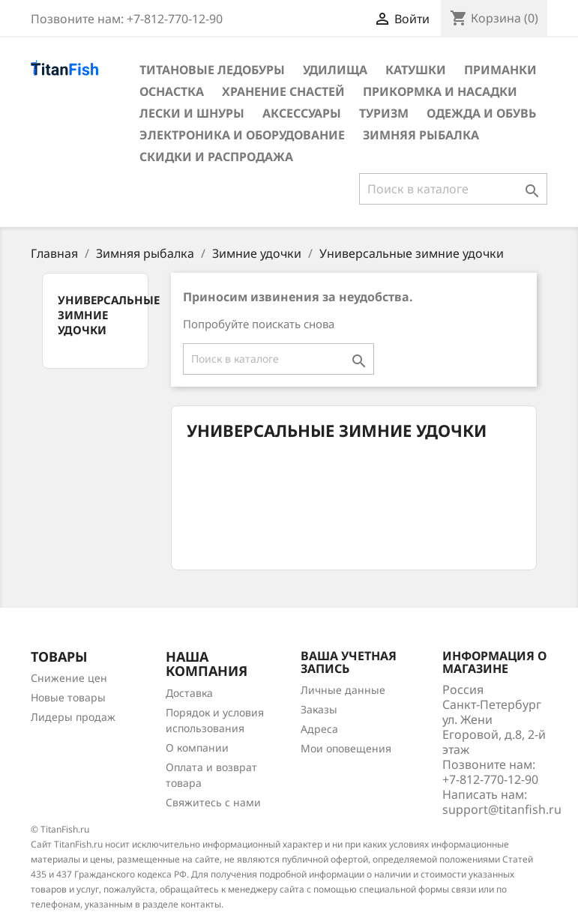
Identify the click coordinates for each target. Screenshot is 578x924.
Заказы (319, 709)
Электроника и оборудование (242, 135)
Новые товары (68, 697)
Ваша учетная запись (349, 662)
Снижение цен (69, 678)
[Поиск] (453, 189)
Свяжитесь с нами (213, 802)
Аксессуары (302, 113)
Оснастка (172, 91)
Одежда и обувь (481, 113)
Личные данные (343, 690)
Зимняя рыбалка (421, 135)
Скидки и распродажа (216, 157)
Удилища (335, 70)
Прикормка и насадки (440, 91)
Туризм (384, 113)
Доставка (189, 693)
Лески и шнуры (192, 113)
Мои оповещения (346, 748)
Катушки (416, 70)
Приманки (500, 70)
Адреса (319, 729)
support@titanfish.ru (502, 809)
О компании (197, 748)
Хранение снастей (283, 91)
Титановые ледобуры (212, 70)
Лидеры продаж (73, 717)
